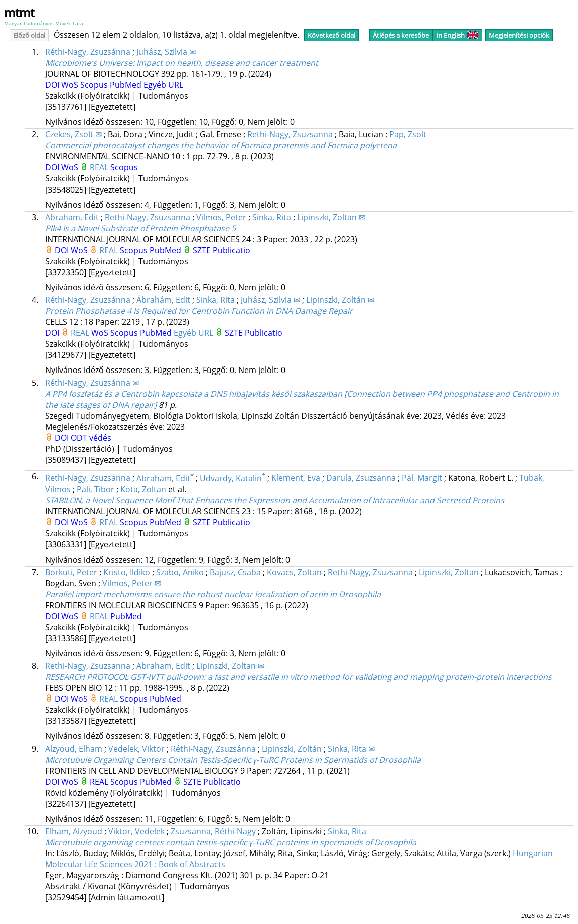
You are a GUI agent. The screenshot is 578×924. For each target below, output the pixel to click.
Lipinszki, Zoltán (292, 749)
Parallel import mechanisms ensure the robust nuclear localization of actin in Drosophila (213, 594)
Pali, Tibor (96, 489)
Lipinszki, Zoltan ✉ (331, 217)
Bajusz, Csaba (235, 572)
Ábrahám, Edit (163, 300)
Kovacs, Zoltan (294, 572)
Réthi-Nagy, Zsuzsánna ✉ (92, 383)
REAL (100, 167)
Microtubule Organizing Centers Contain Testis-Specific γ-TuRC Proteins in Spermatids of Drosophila (233, 760)
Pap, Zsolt (408, 134)
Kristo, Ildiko (127, 572)
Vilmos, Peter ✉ (132, 583)
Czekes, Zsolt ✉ (74, 134)
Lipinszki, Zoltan (449, 572)
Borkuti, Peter (71, 572)
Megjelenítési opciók (519, 35)
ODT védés (91, 438)
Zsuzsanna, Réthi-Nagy (213, 831)
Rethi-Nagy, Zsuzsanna (290, 134)
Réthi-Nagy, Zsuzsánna (88, 52)
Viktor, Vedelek (136, 831)
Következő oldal (331, 35)
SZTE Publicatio (222, 250)
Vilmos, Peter (221, 217)
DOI (53, 85)
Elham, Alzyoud (74, 831)
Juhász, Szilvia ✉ (166, 52)
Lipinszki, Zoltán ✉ (340, 300)
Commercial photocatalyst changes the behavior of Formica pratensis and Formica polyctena (221, 145)
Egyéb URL (163, 85)
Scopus (95, 85)
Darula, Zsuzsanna (361, 478)
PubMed (127, 85)
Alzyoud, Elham (74, 749)
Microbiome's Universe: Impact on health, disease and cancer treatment (182, 63)
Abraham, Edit (72, 217)
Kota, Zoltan (143, 489)
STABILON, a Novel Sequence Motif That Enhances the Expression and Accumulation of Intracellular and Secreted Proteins (275, 500)
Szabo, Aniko (180, 572)
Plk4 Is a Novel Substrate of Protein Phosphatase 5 (140, 228)
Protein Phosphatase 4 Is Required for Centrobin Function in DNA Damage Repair (199, 311)
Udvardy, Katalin (233, 478)
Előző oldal (29, 35)
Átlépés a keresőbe (401, 35)
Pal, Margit (422, 478)
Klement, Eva (296, 478)
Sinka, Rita (272, 217)
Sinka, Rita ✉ (351, 749)
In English (457, 35)
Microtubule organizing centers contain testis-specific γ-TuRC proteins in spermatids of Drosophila (231, 842)
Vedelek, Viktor (136, 749)
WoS (71, 85)
